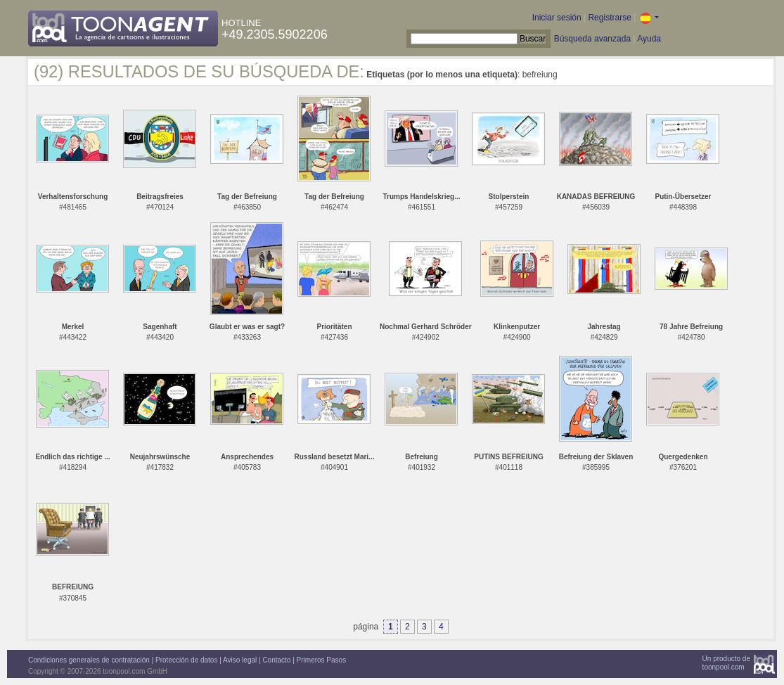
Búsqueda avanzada (592, 39)
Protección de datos (186, 660)
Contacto (276, 660)
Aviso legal (240, 660)
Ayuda (649, 39)
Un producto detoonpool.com (726, 663)
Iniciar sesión (557, 18)
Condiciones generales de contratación (89, 660)
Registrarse (609, 18)
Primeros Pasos (322, 660)
